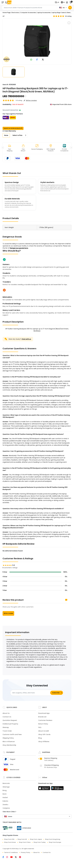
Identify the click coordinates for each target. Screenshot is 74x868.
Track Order (7, 731)
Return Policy (43, 724)
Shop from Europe (55, 842)
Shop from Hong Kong (53, 839)
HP (4, 16)
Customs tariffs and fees (12, 734)
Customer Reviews (45, 720)
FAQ (40, 727)
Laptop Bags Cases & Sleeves (62, 13)
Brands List (42, 717)
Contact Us (7, 717)
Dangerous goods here (19, 248)
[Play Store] (57, 789)
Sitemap (6, 727)
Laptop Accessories (44, 13)
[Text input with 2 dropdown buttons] (30, 8)
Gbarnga (6, 787)
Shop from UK (22, 839)
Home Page (7, 13)
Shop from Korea (10, 842)
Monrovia (6, 783)
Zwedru (5, 805)
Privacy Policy (26, 852)
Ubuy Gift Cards (44, 734)
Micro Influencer (9, 742)
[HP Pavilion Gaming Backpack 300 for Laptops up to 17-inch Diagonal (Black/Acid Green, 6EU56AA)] (37, 41)
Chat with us (26, 339)
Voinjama (6, 808)
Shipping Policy (8, 738)
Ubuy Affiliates (44, 742)
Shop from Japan (36, 839)
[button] (57, 2)
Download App (44, 713)
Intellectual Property (10, 724)
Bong (5, 790)
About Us (6, 713)
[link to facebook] (37, 60)
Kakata (5, 801)
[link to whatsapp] (31, 60)
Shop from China (25, 842)
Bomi (4, 794)
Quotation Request (10, 720)
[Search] (70, 8)
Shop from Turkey (40, 842)
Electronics (15, 13)
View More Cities (9, 812)
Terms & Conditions (11, 852)
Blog (40, 738)
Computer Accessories (28, 13)
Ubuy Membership (9, 745)
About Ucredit (44, 731)
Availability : (7, 104)
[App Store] (45, 789)
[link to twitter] (43, 60)
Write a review (8, 613)
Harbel (5, 797)
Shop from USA (9, 839)
